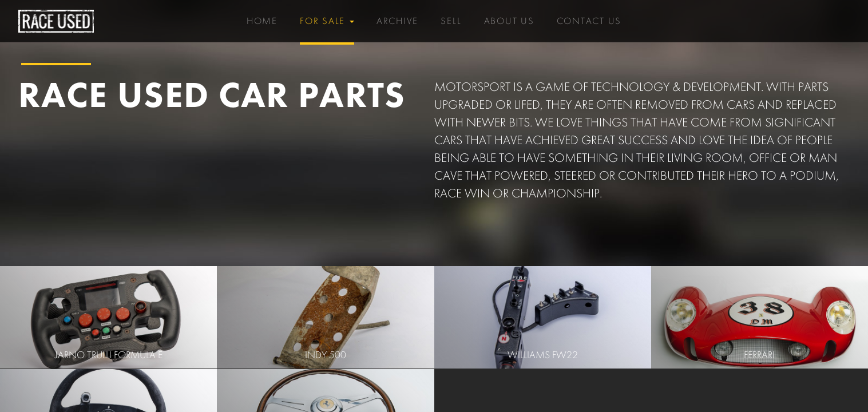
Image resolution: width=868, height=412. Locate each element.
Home (262, 21)
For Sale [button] (327, 21)
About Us (509, 18)
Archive (397, 21)
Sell (451, 21)
